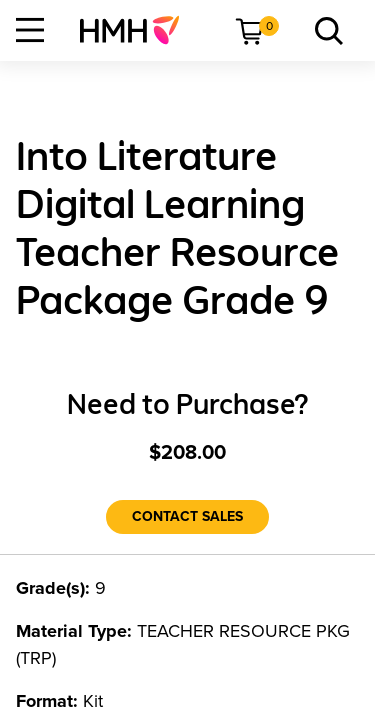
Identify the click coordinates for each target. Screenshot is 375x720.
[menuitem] (137, 30)
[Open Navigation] (30, 30)
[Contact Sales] (187, 517)
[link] (137, 30)
